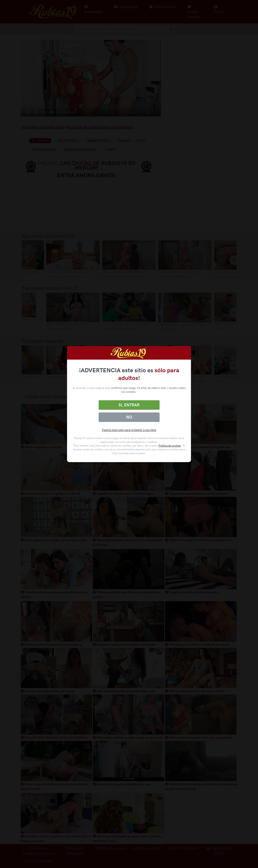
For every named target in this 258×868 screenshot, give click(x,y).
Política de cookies (170, 446)
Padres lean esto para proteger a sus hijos (129, 430)
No (129, 417)
